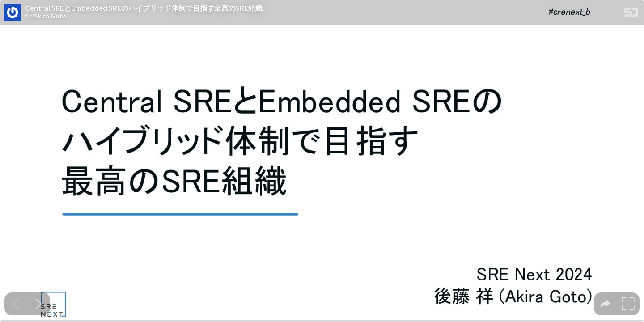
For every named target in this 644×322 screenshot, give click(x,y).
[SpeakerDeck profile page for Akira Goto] (13, 13)
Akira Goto (50, 16)
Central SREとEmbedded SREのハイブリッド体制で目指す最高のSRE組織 (144, 8)
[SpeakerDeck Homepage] (631, 14)
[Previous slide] (16, 304)
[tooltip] (605, 304)
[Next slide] (39, 304)
